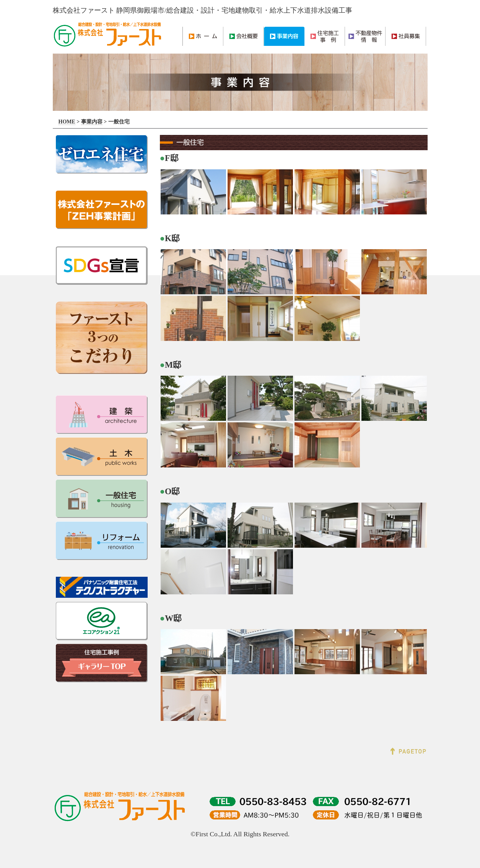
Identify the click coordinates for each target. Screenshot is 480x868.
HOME (67, 122)
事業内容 (92, 122)
